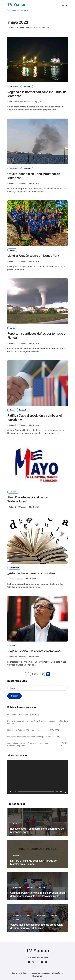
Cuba (12, 410)
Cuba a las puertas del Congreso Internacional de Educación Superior (29, 744)
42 (43, 674)
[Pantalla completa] (65, 792)
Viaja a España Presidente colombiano (34, 651)
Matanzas (27, 86)
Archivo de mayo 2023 (28, 27)
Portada (13, 27)
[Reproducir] (10, 792)
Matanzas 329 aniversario (19, 715)
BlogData (56, 973)
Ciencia (29, 915)
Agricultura (17, 915)
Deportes (16, 824)
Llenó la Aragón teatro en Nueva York (33, 256)
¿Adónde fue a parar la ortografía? (31, 573)
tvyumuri (42, 888)
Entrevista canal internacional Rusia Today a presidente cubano (32, 722)
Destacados (14, 86)
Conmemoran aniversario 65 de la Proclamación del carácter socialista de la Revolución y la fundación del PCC (37, 896)
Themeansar (37, 976)
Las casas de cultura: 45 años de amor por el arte (29, 737)
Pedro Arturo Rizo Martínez (20, 102)
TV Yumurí (17, 4)
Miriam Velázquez (16, 579)
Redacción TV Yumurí (17, 183)
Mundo (12, 328)
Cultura (12, 250)
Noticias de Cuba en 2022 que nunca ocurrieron (29, 730)
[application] (38, 777)
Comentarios (14, 568)
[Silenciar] (61, 792)
